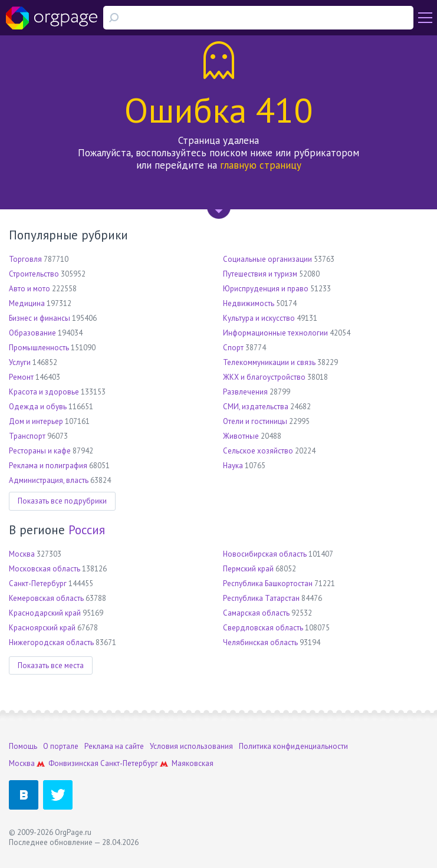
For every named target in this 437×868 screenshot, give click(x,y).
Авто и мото (29, 289)
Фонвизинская (73, 763)
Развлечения (245, 392)
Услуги (20, 362)
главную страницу (261, 165)
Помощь (23, 746)
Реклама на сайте (114, 746)
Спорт (233, 348)
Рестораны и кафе (40, 451)
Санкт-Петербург (38, 583)
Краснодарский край (45, 613)
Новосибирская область (265, 554)
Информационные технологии (275, 333)
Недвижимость (249, 303)
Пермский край (248, 569)
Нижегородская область (51, 642)
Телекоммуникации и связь (269, 362)
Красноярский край (42, 628)
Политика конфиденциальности (293, 746)
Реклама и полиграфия (48, 466)
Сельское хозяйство (258, 451)
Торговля (25, 259)
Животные (241, 436)
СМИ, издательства (256, 407)
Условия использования (191, 746)
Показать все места (51, 665)
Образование (32, 333)
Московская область (45, 569)
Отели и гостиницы (255, 421)
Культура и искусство (259, 318)
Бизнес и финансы (40, 318)
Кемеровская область (46, 598)
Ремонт (21, 377)
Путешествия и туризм (260, 274)
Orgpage (52, 18)
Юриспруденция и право (266, 289)
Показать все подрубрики (62, 501)
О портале (61, 746)
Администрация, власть (49, 480)
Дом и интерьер (36, 421)
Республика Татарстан (261, 598)
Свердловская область (263, 628)
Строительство (34, 274)
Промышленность (39, 348)
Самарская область (256, 613)
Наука (233, 466)
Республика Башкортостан (268, 583)
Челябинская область (260, 642)
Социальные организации (267, 259)
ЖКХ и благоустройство (264, 377)
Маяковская (193, 763)
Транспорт (27, 436)
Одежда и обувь (38, 407)
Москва (22, 554)
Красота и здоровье (44, 392)
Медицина (27, 303)
